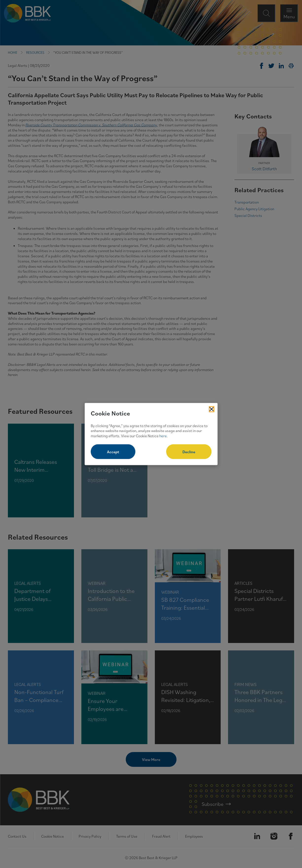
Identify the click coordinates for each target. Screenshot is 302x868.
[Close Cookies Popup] (212, 409)
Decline (189, 452)
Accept (113, 452)
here (163, 436)
